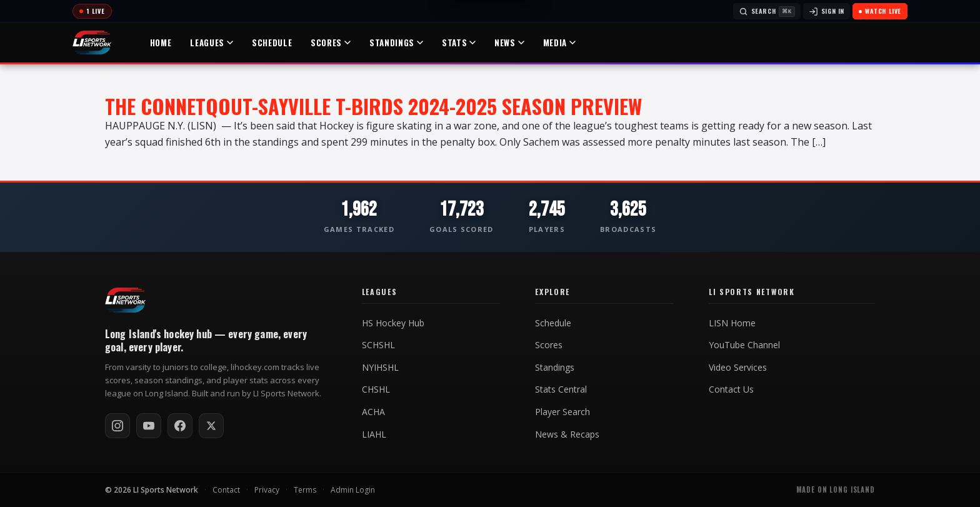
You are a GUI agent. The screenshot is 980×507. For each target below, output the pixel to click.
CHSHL (376, 389)
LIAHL (374, 434)
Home (161, 43)
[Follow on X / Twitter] (211, 426)
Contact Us (731, 389)
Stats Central (561, 389)
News (509, 43)
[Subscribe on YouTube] (149, 426)
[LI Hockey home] (125, 300)
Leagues (212, 43)
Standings (396, 43)
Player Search (562, 412)
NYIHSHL (380, 368)
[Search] (767, 11)
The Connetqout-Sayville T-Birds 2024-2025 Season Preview (373, 106)
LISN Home (732, 323)
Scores (331, 43)
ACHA (373, 412)
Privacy (267, 490)
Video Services (738, 368)
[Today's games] (92, 11)
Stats (459, 43)
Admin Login (353, 490)
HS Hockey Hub (393, 323)
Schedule (272, 43)
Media (559, 43)
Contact (226, 490)
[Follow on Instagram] (117, 426)
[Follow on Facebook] (180, 426)
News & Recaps (567, 434)
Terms (305, 490)
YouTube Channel (744, 345)
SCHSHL (378, 345)
